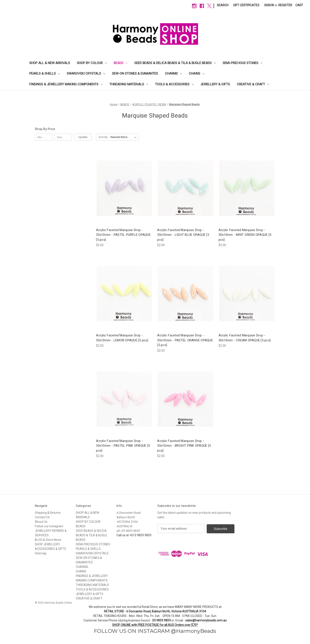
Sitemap (41, 553)
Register (285, 5)
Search (223, 5)
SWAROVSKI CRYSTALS (86, 74)
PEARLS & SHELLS (45, 74)
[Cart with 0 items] (299, 5)
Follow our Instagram (49, 526)
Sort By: (103, 137)
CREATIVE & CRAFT (253, 84)
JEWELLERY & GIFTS (215, 84)
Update (83, 137)
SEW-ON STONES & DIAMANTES (135, 74)
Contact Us (42, 517)
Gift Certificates (246, 5)
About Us (41, 522)
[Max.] (63, 137)
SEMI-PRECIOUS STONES (243, 63)
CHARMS (173, 74)
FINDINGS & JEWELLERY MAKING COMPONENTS (66, 84)
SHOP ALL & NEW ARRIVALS (50, 63)
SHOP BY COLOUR (92, 63)
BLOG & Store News (48, 540)
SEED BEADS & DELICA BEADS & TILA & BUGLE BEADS (175, 63)
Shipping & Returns (48, 513)
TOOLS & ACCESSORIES (174, 84)
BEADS (121, 63)
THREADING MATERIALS (129, 84)
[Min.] (44, 137)
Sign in (269, 5)
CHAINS (197, 74)
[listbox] (124, 137)
